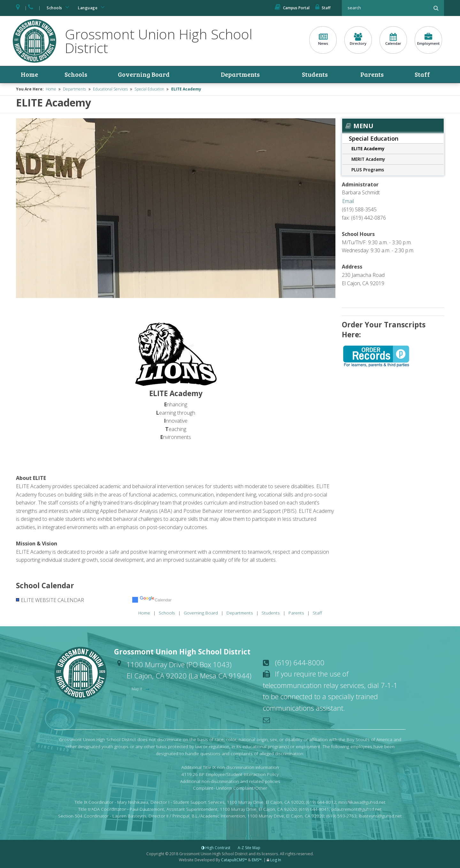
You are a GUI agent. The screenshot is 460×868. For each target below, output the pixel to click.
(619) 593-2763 (341, 816)
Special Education (149, 89)
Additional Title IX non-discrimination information (230, 767)
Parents (372, 74)
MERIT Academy (368, 159)
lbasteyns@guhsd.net (380, 816)
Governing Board (143, 74)
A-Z (249, 848)
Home (29, 74)
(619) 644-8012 (321, 802)
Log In (276, 860)
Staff (323, 8)
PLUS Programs (368, 170)
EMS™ (257, 860)
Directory (358, 39)
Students (315, 74)
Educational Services (110, 89)
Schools (59, 7)
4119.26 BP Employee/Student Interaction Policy (230, 774)
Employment (428, 39)
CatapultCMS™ (234, 860)
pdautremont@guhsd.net (356, 809)
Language (92, 7)
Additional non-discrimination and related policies (230, 781)
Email (348, 201)
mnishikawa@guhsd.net (362, 802)
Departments (241, 74)
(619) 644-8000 (300, 662)
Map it (137, 689)
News (323, 39)
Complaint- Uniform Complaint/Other (230, 788)
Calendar (393, 39)
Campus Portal (292, 8)
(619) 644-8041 (314, 809)
